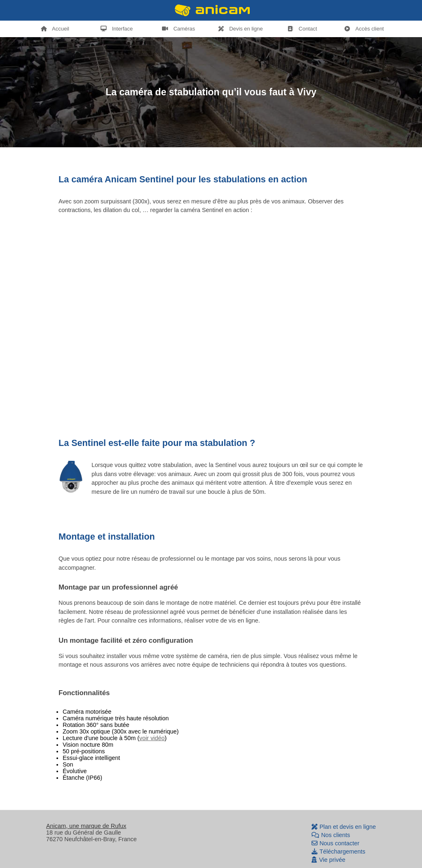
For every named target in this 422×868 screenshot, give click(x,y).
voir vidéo (152, 738)
